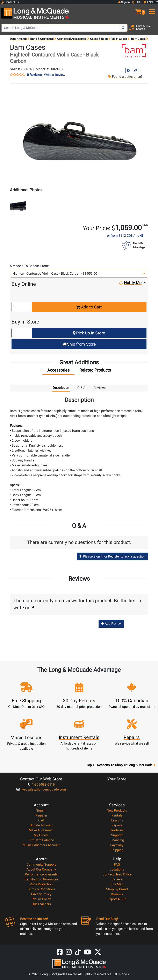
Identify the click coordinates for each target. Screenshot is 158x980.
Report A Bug (117, 899)
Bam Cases (138, 39)
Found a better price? (125, 77)
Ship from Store (79, 344)
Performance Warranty (41, 874)
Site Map (117, 884)
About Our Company (41, 869)
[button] (138, 10)
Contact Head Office (117, 874)
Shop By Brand (117, 889)
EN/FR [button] (149, 2)
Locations (117, 869)
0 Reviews (34, 75)
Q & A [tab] (81, 388)
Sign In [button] (124, 2)
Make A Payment (41, 830)
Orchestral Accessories (72, 39)
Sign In (41, 810)
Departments (18, 39)
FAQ (117, 864)
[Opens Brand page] (134, 51)
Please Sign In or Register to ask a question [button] (112, 556)
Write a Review (55, 75)
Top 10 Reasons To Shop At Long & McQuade (121, 765)
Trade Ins (117, 830)
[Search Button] (123, 28)
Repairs (117, 825)
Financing (117, 840)
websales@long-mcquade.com (41, 789)
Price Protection (41, 884)
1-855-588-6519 (41, 784)
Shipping (117, 850)
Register (41, 815)
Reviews (117, 894)
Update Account (41, 825)
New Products (117, 810)
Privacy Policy (41, 894)
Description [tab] (61, 388)
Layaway (117, 845)
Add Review (111, 624)
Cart (41, 820)
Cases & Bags (99, 39)
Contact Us (10, 2)
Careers (117, 879)
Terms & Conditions (41, 889)
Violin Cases (119, 39)
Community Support (41, 864)
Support (117, 835)
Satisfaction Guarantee (41, 879)
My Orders (41, 835)
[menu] (151, 10)
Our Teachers (41, 904)
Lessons (117, 820)
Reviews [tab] (100, 388)
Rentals (117, 815)
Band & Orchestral (42, 39)
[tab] (58, 371)
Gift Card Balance (41, 840)
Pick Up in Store (89, 333)
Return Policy (41, 899)
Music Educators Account (41, 845)
